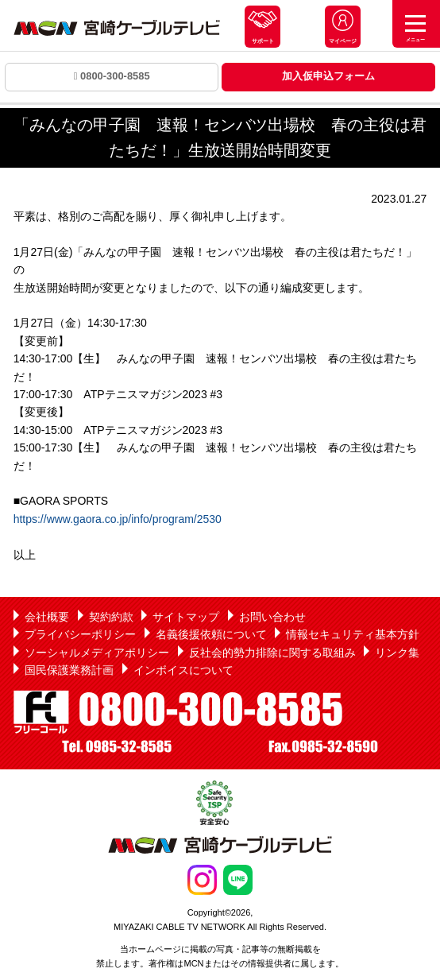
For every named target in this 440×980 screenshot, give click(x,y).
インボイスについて (183, 670)
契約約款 (111, 617)
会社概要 (47, 617)
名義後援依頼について (211, 634)
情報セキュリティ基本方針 (353, 634)
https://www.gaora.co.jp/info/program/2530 (118, 519)
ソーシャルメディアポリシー (97, 653)
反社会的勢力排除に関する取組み (272, 653)
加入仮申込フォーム (328, 76)
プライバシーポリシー (80, 634)
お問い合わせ (272, 617)
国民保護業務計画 (69, 670)
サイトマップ (186, 617)
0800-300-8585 (112, 76)
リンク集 (397, 653)
